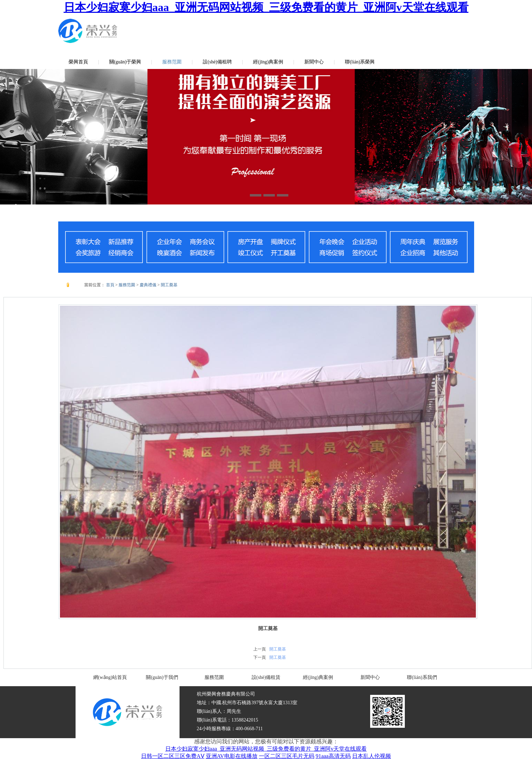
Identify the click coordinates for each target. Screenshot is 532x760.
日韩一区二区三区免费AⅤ (173, 756)
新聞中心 (314, 62)
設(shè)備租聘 (217, 62)
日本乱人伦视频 (372, 756)
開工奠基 (169, 285)
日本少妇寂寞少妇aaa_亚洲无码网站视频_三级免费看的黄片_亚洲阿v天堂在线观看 (266, 7)
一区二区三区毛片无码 (287, 756)
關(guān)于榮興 (125, 62)
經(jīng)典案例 (268, 62)
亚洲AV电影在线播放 (232, 756)
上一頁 (260, 649)
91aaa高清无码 (333, 756)
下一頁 (260, 657)
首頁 (110, 285)
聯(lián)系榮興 (360, 62)
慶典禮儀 (148, 285)
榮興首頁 (78, 62)
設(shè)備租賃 (266, 677)
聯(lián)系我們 (422, 677)
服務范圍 (172, 62)
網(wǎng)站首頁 (110, 677)
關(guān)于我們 (162, 677)
